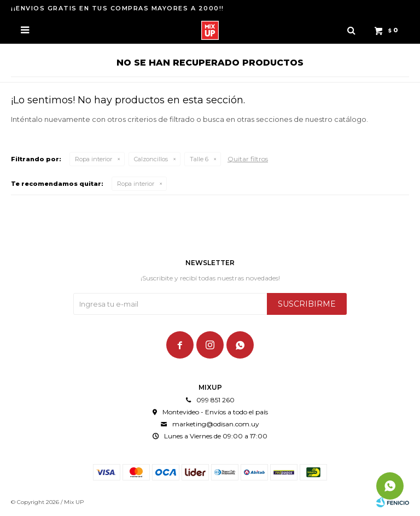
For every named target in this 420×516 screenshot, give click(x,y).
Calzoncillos (151, 159)
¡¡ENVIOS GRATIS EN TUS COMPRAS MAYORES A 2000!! (118, 8)
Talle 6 (199, 159)
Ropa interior (94, 159)
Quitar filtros (248, 159)
